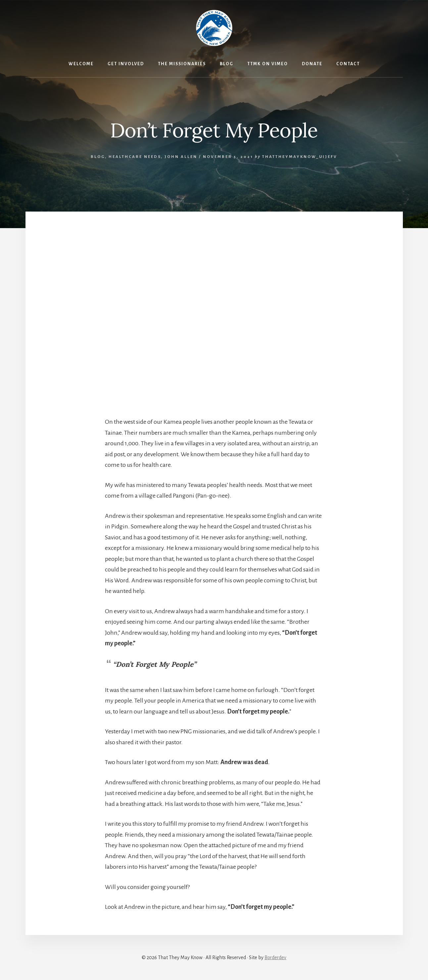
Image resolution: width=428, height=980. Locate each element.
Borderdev (275, 957)
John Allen (181, 157)
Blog (98, 157)
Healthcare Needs (135, 157)
